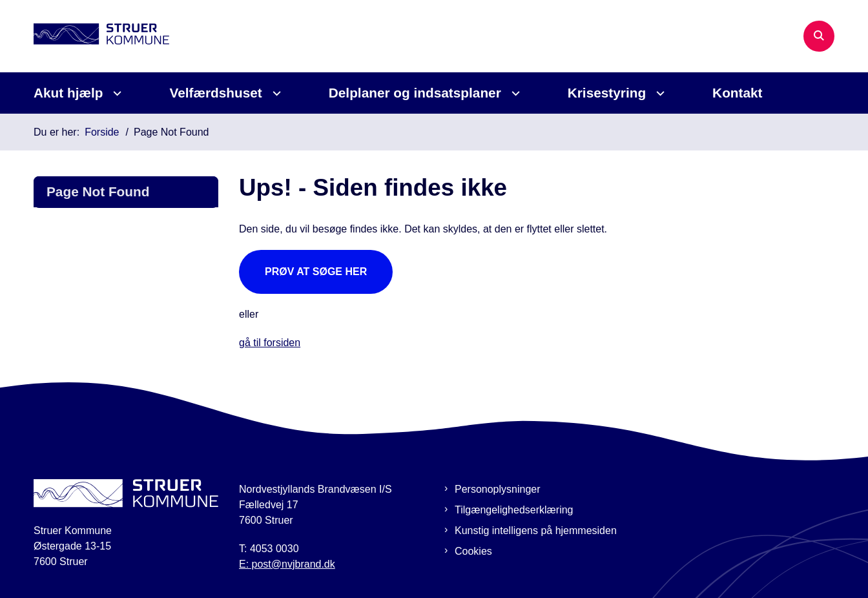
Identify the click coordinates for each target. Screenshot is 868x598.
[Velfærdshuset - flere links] (275, 93)
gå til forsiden (270, 343)
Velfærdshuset (215, 93)
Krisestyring (607, 93)
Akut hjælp (68, 93)
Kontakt (737, 93)
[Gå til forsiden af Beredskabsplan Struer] (101, 36)
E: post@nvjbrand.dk (287, 564)
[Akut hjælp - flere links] (115, 93)
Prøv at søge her (316, 272)
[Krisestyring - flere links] (658, 93)
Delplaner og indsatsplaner (415, 93)
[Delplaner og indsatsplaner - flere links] (514, 93)
